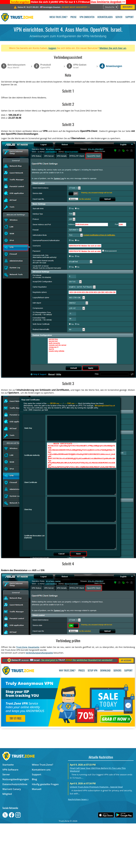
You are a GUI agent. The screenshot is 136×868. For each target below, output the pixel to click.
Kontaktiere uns (41, 770)
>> (108, 2)
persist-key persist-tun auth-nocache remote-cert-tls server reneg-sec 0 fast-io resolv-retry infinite (82, 351)
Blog (34, 779)
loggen (52, 48)
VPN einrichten (87, 17)
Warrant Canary (12, 789)
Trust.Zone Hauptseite (28, 647)
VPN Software (10, 770)
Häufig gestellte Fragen (45, 784)
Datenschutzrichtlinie (15, 784)
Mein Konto (128, 7)
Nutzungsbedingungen (16, 779)
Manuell (36, 789)
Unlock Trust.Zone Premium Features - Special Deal (96, 787)
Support (129, 17)
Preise (73, 17)
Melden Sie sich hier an (113, 48)
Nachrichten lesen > (78, 799)
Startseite (8, 765)
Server (119, 17)
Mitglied (7, 794)
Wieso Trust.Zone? (58, 17)
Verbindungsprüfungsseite (39, 653)
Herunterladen (105, 17)
